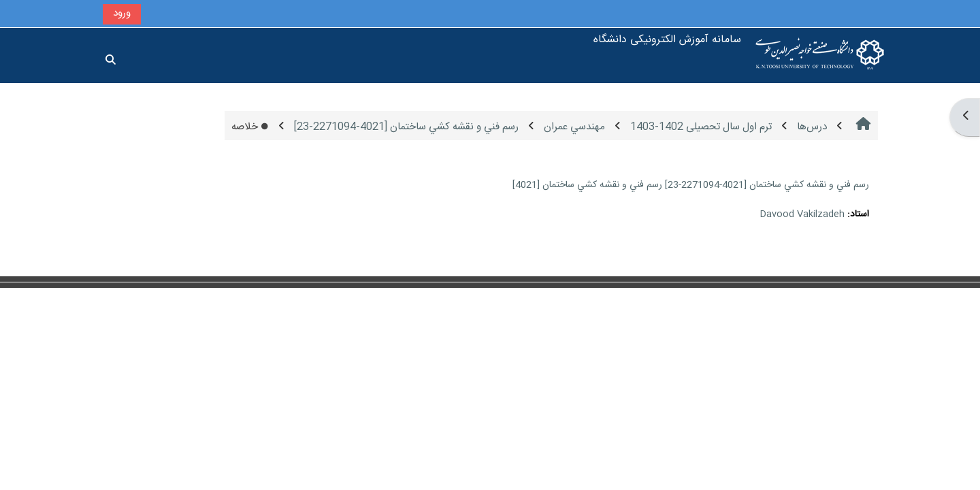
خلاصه (250, 127)
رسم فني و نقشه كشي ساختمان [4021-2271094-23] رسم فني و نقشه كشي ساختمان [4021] (691, 185)
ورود (122, 13)
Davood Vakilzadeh (802, 214)
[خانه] (820, 55)
